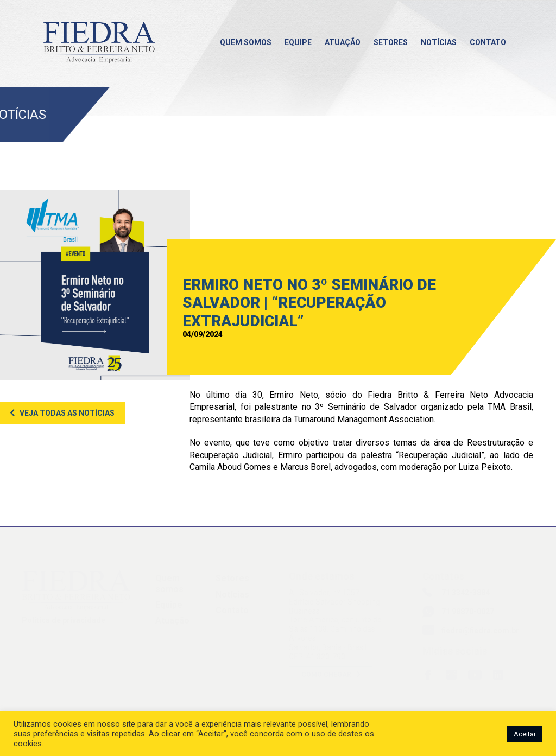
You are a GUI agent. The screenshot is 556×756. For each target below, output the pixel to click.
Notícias (439, 42)
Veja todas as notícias (67, 413)
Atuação (343, 42)
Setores (391, 42)
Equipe (298, 42)
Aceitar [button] (525, 734)
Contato (488, 42)
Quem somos (246, 42)
